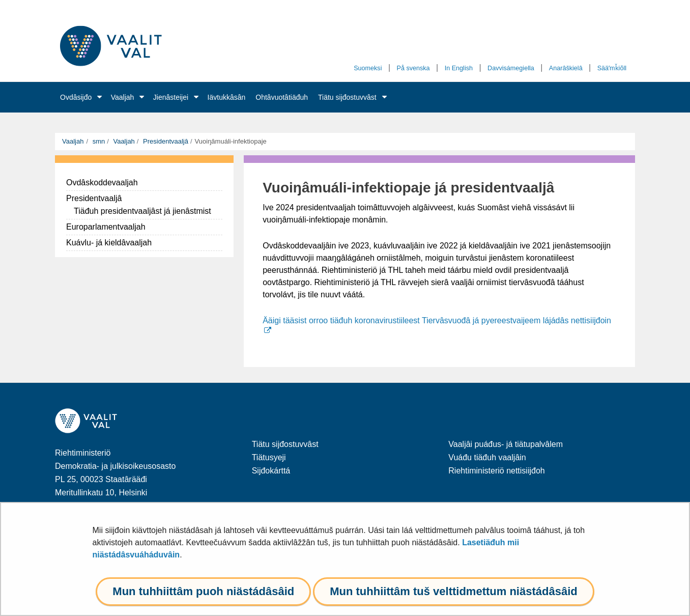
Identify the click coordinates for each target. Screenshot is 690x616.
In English (459, 68)
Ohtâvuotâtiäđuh (282, 97)
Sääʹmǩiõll (612, 68)
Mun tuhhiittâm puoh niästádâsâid (203, 591)
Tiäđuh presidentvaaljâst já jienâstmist (142, 211)
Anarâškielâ (566, 68)
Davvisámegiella (511, 68)
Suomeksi (368, 68)
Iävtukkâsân (227, 97)
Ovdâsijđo (76, 97)
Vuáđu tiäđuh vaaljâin (487, 457)
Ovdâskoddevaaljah (102, 183)
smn (98, 141)
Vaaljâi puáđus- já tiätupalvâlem (506, 444)
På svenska (413, 68)
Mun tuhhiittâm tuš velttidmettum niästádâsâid (453, 591)
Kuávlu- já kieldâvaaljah (109, 243)
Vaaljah (123, 97)
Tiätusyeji (269, 457)
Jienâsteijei (171, 97)
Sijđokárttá (271, 471)
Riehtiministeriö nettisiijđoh (496, 471)
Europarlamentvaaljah (106, 227)
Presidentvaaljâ (165, 141)
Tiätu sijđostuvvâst (347, 97)
